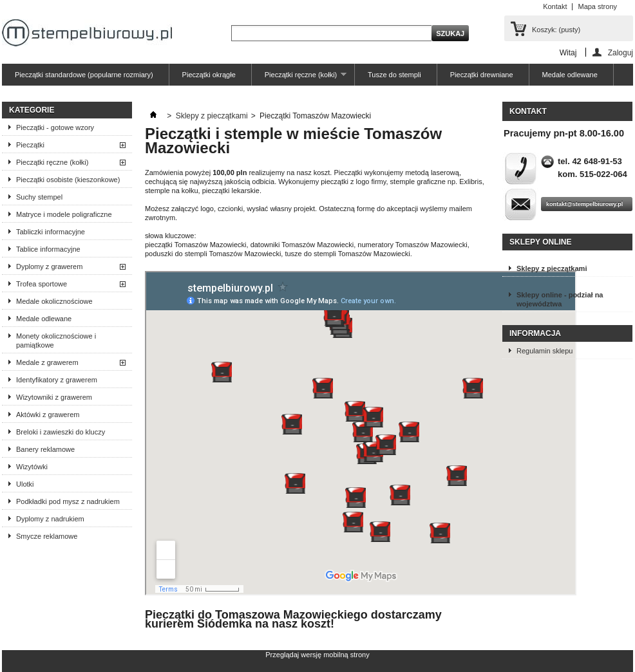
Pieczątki (30, 145)
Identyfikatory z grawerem (57, 380)
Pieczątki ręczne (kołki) (299, 78)
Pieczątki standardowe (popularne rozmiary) (84, 75)
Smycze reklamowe (47, 536)
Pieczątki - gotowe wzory (55, 127)
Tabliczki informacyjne (51, 232)
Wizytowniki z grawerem (54, 397)
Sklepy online (540, 242)
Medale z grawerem (47, 362)
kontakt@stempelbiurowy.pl (584, 204)
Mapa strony (597, 6)
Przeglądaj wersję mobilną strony (317, 655)
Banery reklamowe (45, 449)
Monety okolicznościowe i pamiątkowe (56, 341)
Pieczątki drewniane (482, 75)
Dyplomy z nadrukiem (50, 519)
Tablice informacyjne (48, 249)
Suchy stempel (39, 197)
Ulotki (25, 484)
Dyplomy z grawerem (49, 266)
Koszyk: (556, 30)
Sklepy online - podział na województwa (560, 299)
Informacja (535, 333)
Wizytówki (32, 467)
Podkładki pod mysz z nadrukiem (68, 501)
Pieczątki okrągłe (209, 75)
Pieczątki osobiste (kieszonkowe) (68, 180)
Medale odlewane (570, 75)
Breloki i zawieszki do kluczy (61, 432)
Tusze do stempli (394, 75)
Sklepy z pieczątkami (212, 116)
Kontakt (555, 6)
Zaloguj (621, 52)
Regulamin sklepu (545, 351)
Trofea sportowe (42, 284)
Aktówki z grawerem (48, 415)
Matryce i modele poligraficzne (64, 214)
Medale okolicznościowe (54, 301)
